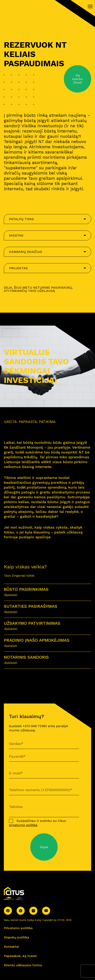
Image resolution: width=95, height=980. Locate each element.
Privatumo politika (18, 928)
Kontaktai (11, 947)
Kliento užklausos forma (23, 965)
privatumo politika (23, 825)
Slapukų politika (16, 937)
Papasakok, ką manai (20, 956)
